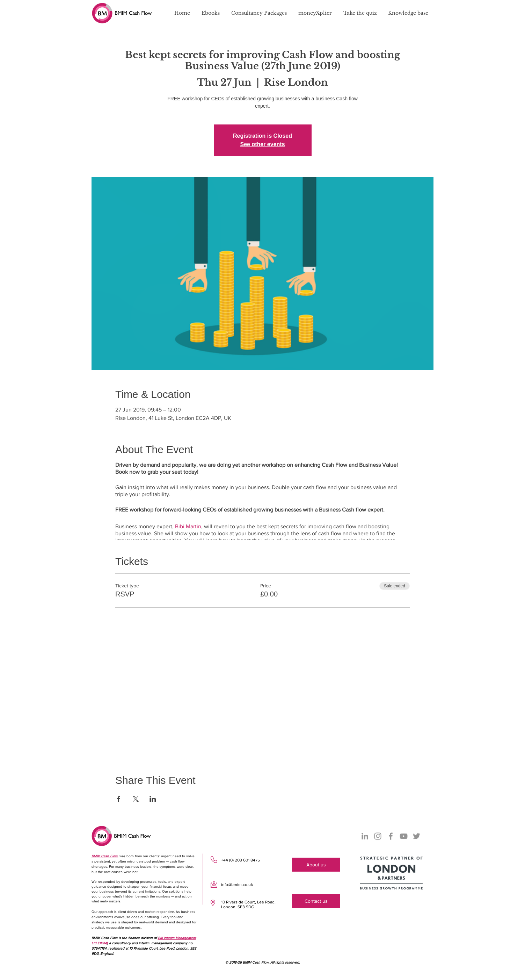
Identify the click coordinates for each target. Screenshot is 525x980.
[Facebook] (391, 836)
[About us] (316, 865)
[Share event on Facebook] (119, 799)
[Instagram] (378, 836)
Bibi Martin (188, 526)
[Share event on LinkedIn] (153, 799)
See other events (262, 144)
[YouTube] (404, 836)
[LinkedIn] (365, 836)
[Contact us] (316, 901)
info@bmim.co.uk (237, 885)
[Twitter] (417, 836)
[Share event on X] (136, 799)
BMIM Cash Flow (105, 856)
